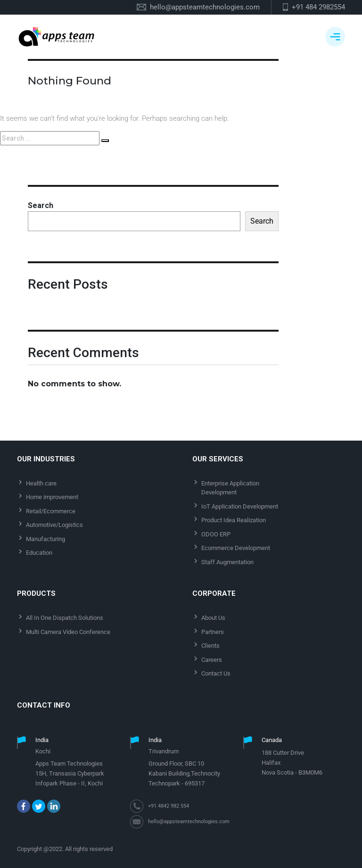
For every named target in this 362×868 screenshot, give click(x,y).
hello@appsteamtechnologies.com (205, 7)
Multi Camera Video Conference (68, 632)
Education (39, 553)
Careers (212, 660)
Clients (210, 646)
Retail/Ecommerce (51, 511)
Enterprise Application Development (230, 488)
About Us (213, 618)
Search (41, 205)
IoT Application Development (240, 506)
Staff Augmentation (227, 562)
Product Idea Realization (234, 520)
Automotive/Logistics (54, 525)
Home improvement (52, 497)
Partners (213, 632)
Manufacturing (45, 539)
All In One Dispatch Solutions (65, 618)
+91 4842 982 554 (169, 806)
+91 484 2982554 (318, 7)
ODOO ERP (216, 534)
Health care (41, 483)
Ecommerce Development (236, 548)
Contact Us (216, 673)
